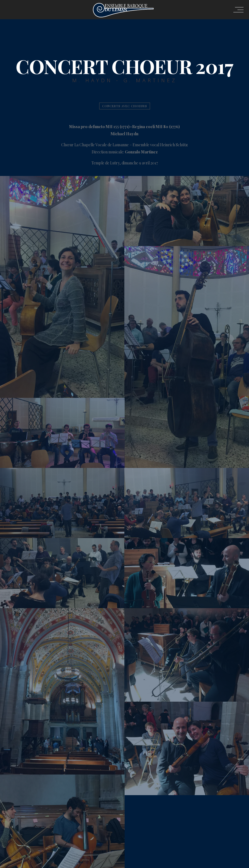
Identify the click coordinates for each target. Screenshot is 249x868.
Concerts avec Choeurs (124, 106)
